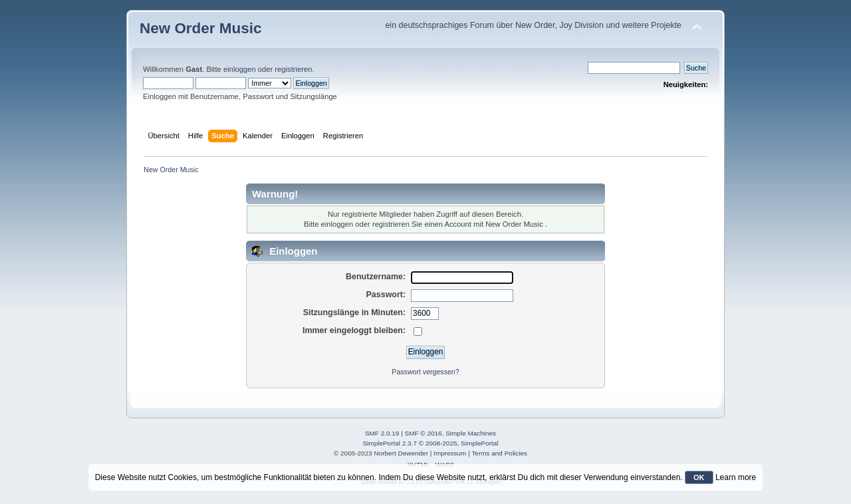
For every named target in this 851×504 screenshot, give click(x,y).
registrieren (293, 69)
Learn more (736, 477)
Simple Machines (471, 433)
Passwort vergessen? (425, 372)
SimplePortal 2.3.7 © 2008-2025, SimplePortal (430, 443)
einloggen (240, 69)
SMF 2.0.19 (382, 433)
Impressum (450, 453)
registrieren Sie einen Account (422, 224)
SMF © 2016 (424, 433)
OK (699, 477)
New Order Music (200, 28)
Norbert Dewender (401, 453)
